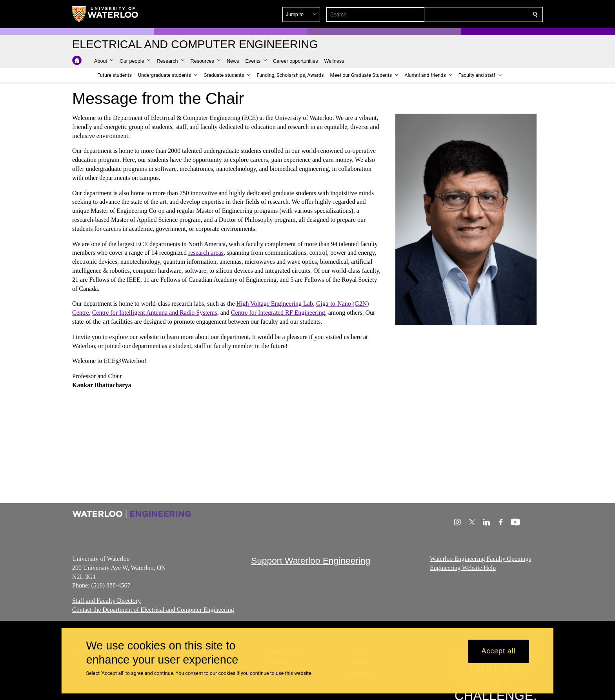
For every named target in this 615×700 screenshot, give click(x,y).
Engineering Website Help (463, 568)
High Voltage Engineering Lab (275, 304)
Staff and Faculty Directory (106, 601)
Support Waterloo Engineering (311, 560)
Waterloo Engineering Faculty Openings (480, 559)
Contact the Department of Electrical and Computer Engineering (153, 610)
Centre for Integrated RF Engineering (278, 313)
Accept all (498, 651)
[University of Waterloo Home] (106, 14)
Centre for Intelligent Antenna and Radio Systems (155, 313)
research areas (206, 253)
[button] (479, 15)
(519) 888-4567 (111, 585)
